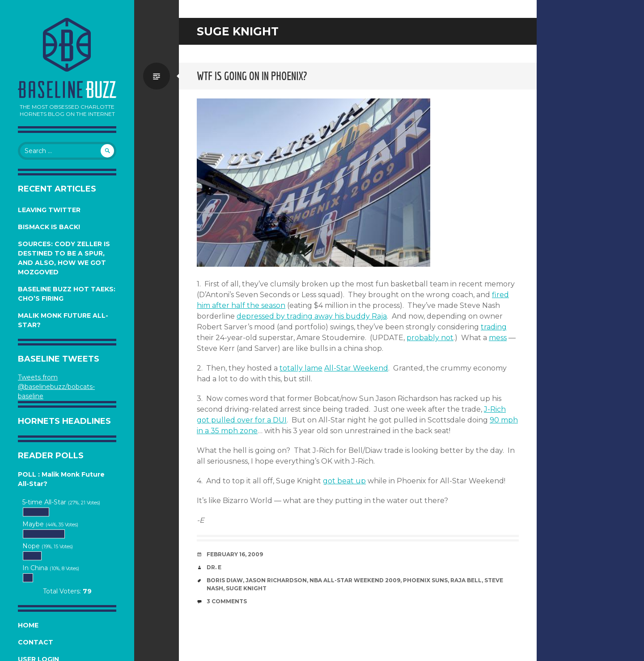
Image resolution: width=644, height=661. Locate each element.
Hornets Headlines (64, 421)
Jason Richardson (276, 580)
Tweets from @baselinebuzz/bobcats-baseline (56, 387)
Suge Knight (246, 588)
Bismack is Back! (49, 227)
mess (498, 338)
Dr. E (214, 567)
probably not (430, 338)
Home (28, 625)
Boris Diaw (225, 580)
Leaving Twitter (49, 210)
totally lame (301, 368)
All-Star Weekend (356, 368)
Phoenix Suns (425, 580)
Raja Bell (466, 580)
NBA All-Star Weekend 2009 (355, 580)
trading (494, 327)
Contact (36, 642)
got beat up (344, 481)
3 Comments (227, 601)
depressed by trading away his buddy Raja (312, 316)
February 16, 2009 (235, 554)
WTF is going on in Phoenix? (252, 76)
